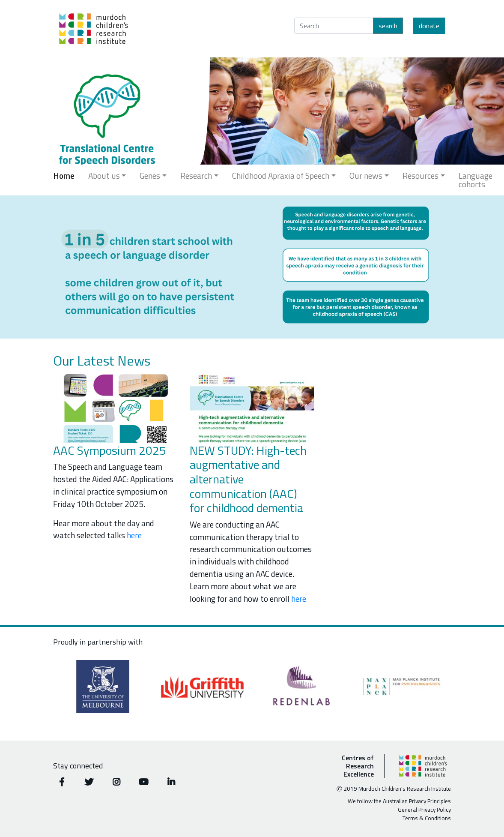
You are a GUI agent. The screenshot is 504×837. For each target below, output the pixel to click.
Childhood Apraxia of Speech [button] (281, 175)
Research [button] (196, 175)
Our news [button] (366, 175)
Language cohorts (476, 180)
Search (388, 26)
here (134, 535)
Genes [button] (150, 175)
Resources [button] (420, 175)
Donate (429, 26)
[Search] (334, 26)
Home (64, 175)
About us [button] (104, 175)
